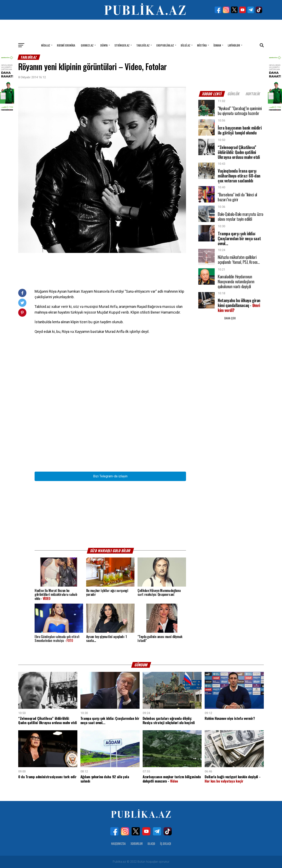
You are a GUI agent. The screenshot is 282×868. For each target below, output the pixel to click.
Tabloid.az (143, 45)
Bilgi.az (186, 45)
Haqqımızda (118, 844)
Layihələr (234, 45)
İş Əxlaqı (166, 844)
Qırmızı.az (87, 45)
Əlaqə (151, 844)
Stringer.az (122, 45)
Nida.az (46, 45)
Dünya (104, 45)
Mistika (202, 45)
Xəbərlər (137, 844)
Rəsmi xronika (66, 45)
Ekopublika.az (165, 45)
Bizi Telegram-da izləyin (110, 476)
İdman (217, 45)
